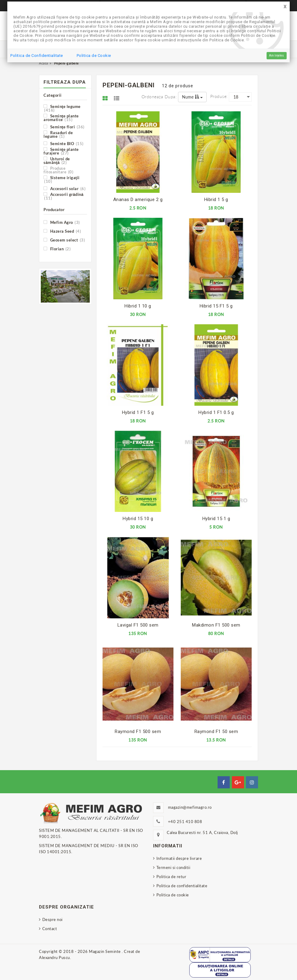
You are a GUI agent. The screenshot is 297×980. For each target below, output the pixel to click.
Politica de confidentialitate (182, 886)
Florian (57, 249)
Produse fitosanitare (58, 170)
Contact (50, 929)
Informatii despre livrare (179, 858)
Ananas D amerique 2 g (138, 200)
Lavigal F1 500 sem (138, 625)
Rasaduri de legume (58, 134)
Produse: (219, 96)
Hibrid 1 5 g (216, 200)
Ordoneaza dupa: (159, 97)
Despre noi (52, 919)
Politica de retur (171, 877)
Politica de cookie (173, 895)
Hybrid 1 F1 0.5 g (216, 412)
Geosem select (64, 240)
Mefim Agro (62, 222)
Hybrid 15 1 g (216, 519)
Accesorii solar (65, 188)
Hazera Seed (62, 231)
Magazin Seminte (105, 951)
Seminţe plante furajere (61, 151)
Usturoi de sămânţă (57, 160)
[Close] (285, 7)
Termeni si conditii (173, 867)
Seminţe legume (62, 108)
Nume (192, 97)
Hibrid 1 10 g (138, 306)
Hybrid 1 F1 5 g (138, 412)
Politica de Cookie (94, 56)
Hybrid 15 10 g (138, 519)
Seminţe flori (64, 127)
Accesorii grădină (63, 196)
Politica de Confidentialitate (37, 56)
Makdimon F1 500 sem (216, 625)
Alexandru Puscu (54, 957)
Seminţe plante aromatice (61, 118)
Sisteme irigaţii (62, 179)
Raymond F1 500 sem (138, 732)
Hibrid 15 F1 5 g (216, 306)
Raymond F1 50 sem (216, 732)
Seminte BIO (64, 143)
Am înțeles (276, 56)
